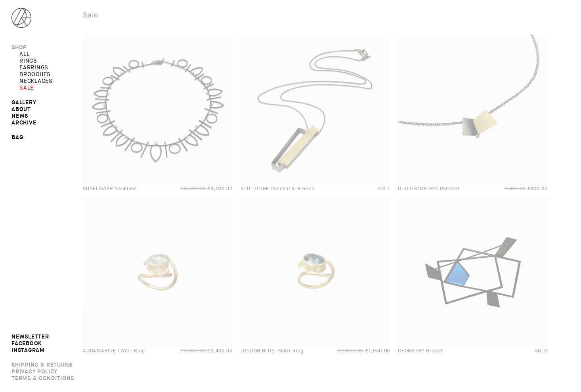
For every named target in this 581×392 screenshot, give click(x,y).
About (21, 109)
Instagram (28, 350)
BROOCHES (35, 75)
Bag (17, 137)
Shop (19, 48)
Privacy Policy (34, 372)
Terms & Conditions (43, 379)
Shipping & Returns (42, 365)
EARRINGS (34, 68)
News (20, 116)
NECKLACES (36, 81)
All (24, 54)
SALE (27, 88)
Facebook (27, 344)
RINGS (28, 61)
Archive (24, 123)
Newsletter (30, 337)
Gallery (24, 103)
